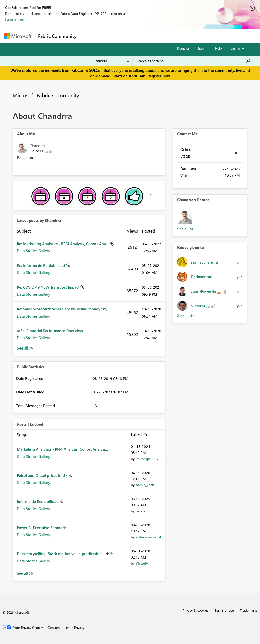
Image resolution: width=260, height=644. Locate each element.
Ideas (131, 36)
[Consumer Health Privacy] (66, 628)
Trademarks (249, 610)
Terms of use (224, 610)
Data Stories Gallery (33, 251)
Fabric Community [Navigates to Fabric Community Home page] (57, 36)
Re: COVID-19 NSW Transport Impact (49, 287)
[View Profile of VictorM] (142, 563)
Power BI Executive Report (40, 528)
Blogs (176, 36)
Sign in (202, 48)
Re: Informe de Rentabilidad (41, 265)
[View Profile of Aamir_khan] (145, 485)
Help (218, 48)
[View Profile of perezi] (140, 511)
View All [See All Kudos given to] (186, 315)
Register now (159, 76)
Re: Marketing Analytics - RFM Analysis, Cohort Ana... (63, 244)
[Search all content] (194, 61)
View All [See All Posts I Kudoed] (25, 573)
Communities (154, 36)
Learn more (15, 19)
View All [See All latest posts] (25, 348)
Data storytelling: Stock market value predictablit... (61, 554)
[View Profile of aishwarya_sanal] (148, 537)
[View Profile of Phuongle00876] (148, 459)
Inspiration (110, 36)
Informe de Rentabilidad (38, 501)
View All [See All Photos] (186, 229)
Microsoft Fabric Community (46, 95)
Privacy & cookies (196, 610)
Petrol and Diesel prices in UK (43, 475)
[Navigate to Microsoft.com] (18, 36)
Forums (88, 36)
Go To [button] (235, 49)
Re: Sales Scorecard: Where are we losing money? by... (63, 309)
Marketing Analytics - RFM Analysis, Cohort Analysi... (62, 449)
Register (183, 48)
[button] (185, 217)
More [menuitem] (194, 36)
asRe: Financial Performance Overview (50, 331)
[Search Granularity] (111, 61)
